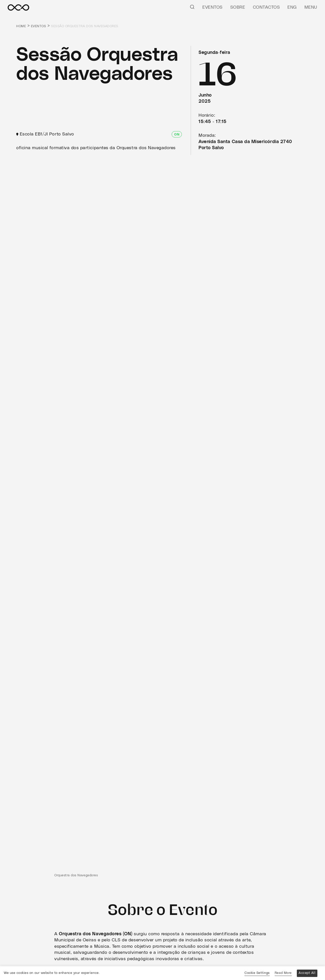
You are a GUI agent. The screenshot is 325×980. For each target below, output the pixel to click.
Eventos (213, 7)
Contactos (266, 7)
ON (177, 135)
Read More (283, 973)
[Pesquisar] (192, 7)
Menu (311, 7)
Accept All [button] (307, 973)
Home (21, 26)
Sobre (238, 7)
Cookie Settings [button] (257, 973)
